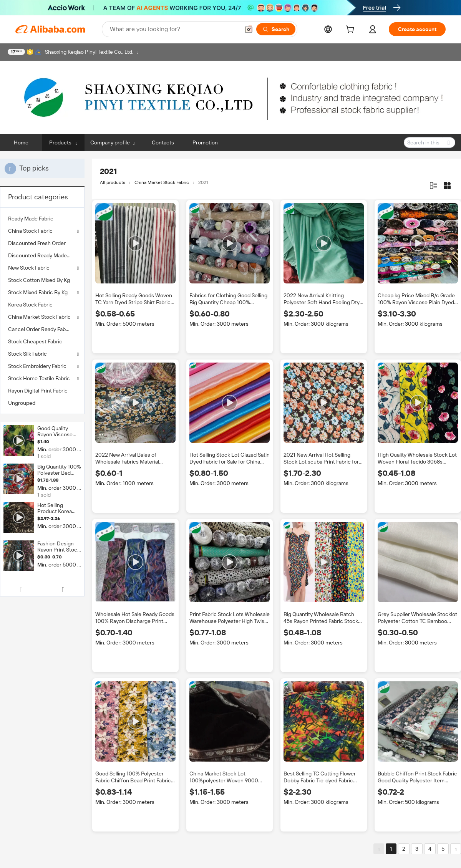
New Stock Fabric (29, 268)
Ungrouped (22, 403)
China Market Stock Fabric (39, 317)
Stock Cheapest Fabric (35, 341)
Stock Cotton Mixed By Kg (39, 280)
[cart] (352, 30)
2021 (203, 182)
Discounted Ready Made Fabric (42, 255)
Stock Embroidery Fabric (37, 366)
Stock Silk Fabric (27, 354)
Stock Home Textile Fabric (39, 378)
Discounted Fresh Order (37, 243)
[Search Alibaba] (174, 29)
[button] (249, 29)
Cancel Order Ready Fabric (40, 329)
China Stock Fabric (30, 231)
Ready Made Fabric (31, 219)
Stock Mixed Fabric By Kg (38, 292)
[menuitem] (42, 219)
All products (113, 182)
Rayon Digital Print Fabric (38, 391)
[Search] (276, 29)
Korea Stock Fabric (30, 305)
